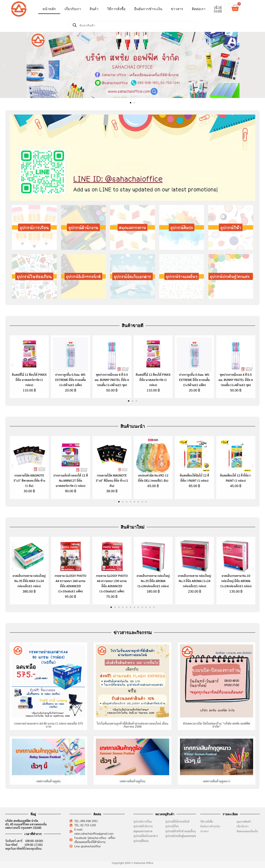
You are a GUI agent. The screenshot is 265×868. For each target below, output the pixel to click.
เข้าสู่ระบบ (218, 9)
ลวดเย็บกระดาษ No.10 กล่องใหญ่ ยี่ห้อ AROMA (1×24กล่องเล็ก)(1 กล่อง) (236, 581)
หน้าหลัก (49, 9)
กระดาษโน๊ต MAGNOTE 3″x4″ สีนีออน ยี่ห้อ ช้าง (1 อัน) (112, 480)
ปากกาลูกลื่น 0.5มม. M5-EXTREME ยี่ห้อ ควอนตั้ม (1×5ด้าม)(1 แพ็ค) (71, 380)
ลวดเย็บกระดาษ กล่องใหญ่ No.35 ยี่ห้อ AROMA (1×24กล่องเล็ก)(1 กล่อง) (153, 581)
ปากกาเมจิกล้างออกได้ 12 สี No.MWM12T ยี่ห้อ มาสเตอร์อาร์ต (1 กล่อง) (70, 480)
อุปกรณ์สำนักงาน (143, 826)
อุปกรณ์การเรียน (143, 821)
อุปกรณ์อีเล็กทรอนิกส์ (177, 821)
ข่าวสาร (177, 9)
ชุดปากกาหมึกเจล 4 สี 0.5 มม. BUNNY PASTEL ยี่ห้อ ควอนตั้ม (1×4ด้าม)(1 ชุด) (112, 380)
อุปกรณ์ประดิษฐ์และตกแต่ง (181, 836)
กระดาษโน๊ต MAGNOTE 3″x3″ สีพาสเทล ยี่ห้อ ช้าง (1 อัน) (29, 480)
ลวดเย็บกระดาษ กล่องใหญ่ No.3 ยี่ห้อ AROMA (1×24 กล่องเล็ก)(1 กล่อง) (195, 581)
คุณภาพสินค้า (244, 821)
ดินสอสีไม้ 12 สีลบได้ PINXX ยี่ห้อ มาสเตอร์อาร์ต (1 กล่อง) (29, 380)
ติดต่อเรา (199, 9)
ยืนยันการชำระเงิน (148, 9)
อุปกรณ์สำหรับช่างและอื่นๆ (181, 831)
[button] (5, 66)
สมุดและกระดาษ (143, 831)
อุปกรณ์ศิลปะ (141, 841)
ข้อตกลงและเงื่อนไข (248, 831)
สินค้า (94, 9)
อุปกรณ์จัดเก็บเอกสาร (146, 836)
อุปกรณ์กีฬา (172, 826)
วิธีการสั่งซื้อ (116, 9)
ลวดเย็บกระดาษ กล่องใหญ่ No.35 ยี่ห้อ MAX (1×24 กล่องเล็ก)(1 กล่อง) (29, 581)
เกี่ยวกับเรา (73, 9)
